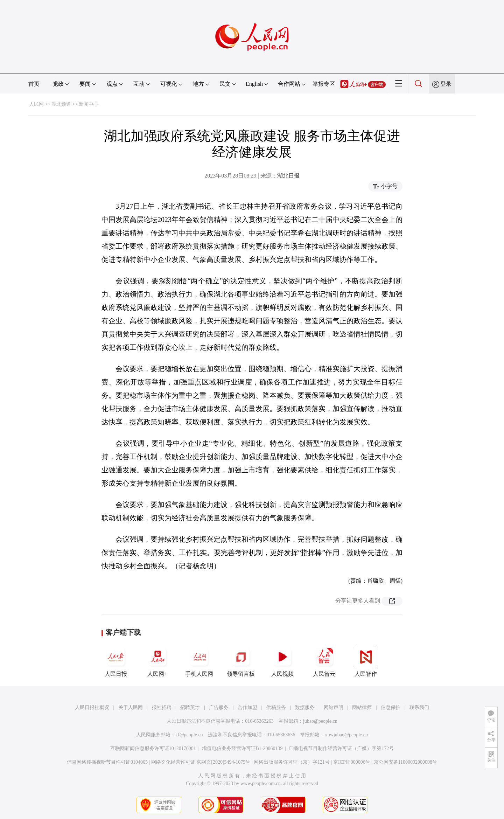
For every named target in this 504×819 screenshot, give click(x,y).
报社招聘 (162, 707)
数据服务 (305, 707)
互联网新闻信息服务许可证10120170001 (153, 748)
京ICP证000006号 (352, 762)
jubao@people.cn (320, 721)
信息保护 (391, 707)
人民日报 (116, 661)
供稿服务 (276, 707)
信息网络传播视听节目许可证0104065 (107, 762)
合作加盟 (247, 707)
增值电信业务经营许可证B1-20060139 (242, 748)
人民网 (36, 104)
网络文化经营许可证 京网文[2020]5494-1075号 (201, 762)
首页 (34, 84)
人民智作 (366, 661)
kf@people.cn (189, 735)
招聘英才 (190, 707)
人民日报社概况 (92, 707)
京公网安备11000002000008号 (405, 762)
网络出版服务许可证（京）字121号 (292, 762)
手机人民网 (199, 661)
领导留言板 (241, 661)
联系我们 (419, 707)
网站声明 (334, 707)
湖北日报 (288, 176)
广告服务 (219, 707)
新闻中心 (89, 104)
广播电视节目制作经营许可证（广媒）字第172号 (341, 748)
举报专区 (324, 84)
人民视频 (282, 661)
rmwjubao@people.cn (346, 735)
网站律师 (362, 707)
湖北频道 (61, 104)
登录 (446, 84)
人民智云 (324, 661)
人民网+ (157, 661)
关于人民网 (131, 707)
